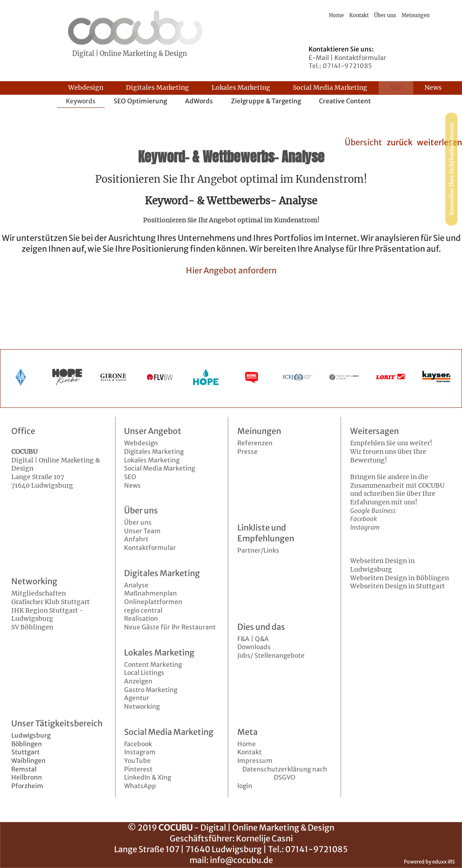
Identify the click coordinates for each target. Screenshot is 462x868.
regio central (143, 610)
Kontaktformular (150, 548)
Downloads (254, 647)
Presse (247, 452)
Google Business (373, 511)
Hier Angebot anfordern (231, 270)
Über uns (138, 522)
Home (247, 744)
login (245, 786)
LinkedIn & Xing (148, 777)
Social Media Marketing (159, 468)
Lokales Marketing (152, 460)
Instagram (140, 752)
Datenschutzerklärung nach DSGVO (285, 773)
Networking (142, 706)
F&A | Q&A (253, 639)
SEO (130, 477)
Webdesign (141, 443)
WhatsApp (140, 786)
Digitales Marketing (154, 452)
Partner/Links (258, 550)
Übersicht (363, 142)
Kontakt (249, 752)
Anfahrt (136, 539)
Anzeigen (138, 681)
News (132, 485)
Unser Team (142, 531)
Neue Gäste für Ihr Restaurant (170, 627)
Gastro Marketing (151, 690)
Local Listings (144, 673)
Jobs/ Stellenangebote (271, 656)
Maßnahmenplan (150, 593)
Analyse (136, 585)
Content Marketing (153, 665)
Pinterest (138, 769)
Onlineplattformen (153, 602)
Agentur (137, 698)
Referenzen (255, 443)
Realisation (141, 619)
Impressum (255, 761)
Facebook (138, 744)
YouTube (137, 761)
